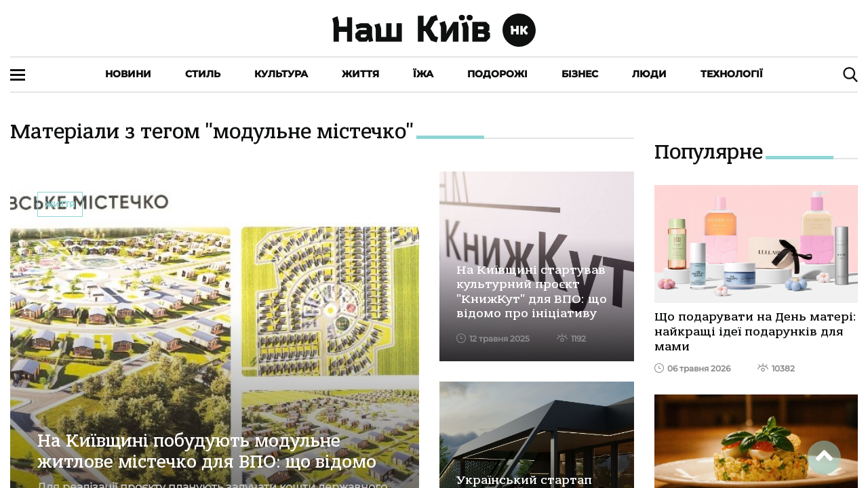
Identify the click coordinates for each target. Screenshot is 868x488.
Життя (360, 74)
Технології (732, 74)
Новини (128, 74)
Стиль (203, 74)
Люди (649, 74)
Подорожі (497, 74)
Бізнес (580, 74)
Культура (281, 74)
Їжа (423, 74)
